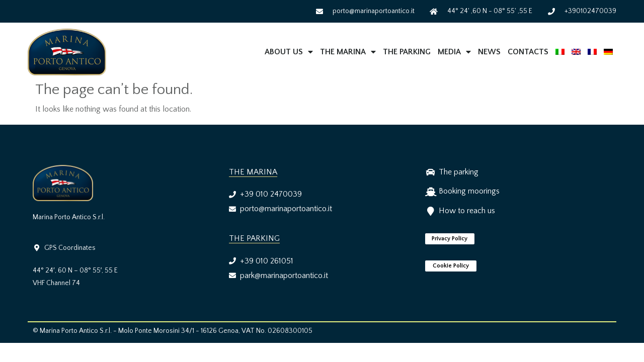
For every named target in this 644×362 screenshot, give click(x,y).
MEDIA (454, 52)
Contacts (528, 52)
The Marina (348, 52)
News (489, 52)
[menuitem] (560, 52)
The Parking (407, 52)
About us (289, 52)
